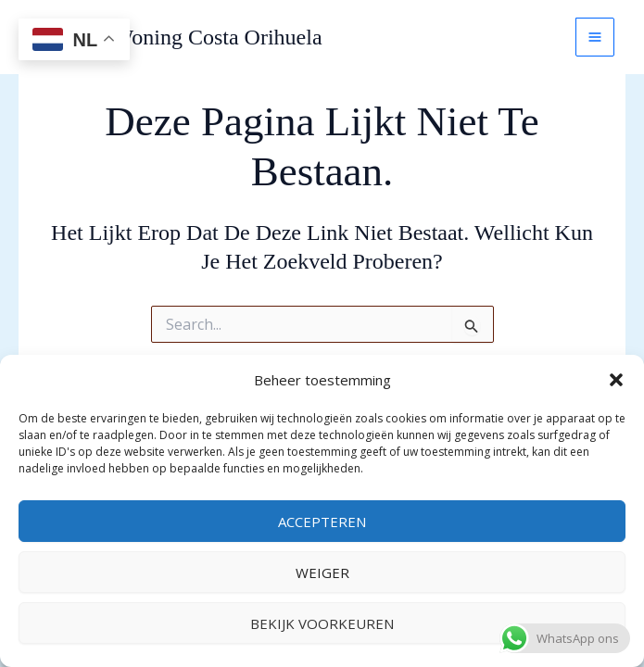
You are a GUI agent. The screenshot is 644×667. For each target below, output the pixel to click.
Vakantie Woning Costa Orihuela (176, 37)
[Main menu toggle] (595, 37)
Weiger (322, 573)
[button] (616, 380)
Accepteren (322, 522)
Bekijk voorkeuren (322, 623)
